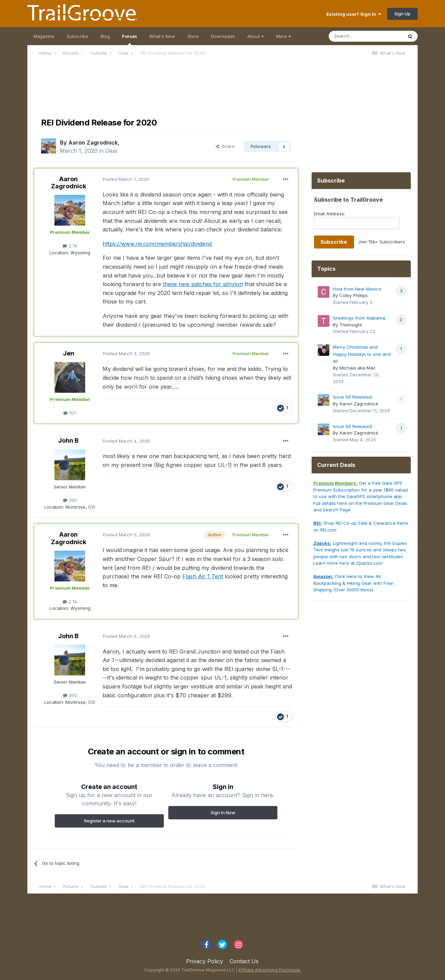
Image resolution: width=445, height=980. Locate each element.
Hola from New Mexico (357, 289)
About (256, 36)
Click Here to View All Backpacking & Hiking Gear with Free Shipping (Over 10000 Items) (353, 583)
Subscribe (77, 36)
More (283, 36)
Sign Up (402, 14)
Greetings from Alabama (359, 318)
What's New (162, 36)
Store (193, 36)
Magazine (44, 36)
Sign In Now (223, 813)
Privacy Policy (205, 961)
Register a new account (109, 821)
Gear (112, 151)
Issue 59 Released (352, 397)
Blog (105, 36)
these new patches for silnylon (203, 284)
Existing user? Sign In (354, 14)
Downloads (223, 36)
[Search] (366, 36)
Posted (126, 179)
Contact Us (244, 961)
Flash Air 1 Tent (203, 576)
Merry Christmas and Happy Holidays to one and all (362, 354)
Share (225, 146)
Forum (129, 39)
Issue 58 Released (352, 426)
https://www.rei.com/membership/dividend (157, 244)
